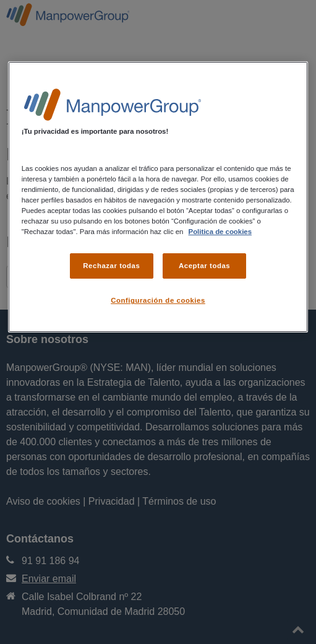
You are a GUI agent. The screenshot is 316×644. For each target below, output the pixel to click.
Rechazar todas (111, 266)
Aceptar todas (204, 266)
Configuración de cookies (158, 300)
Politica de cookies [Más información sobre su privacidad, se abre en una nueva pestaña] (220, 232)
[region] (158, 197)
